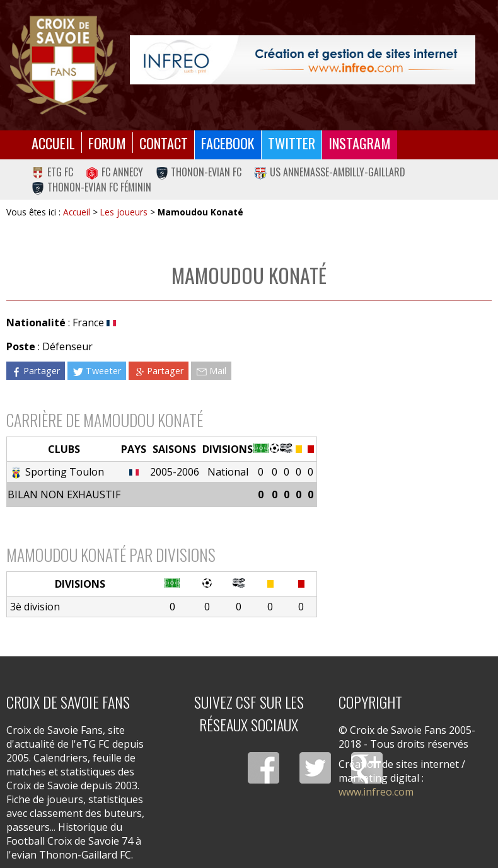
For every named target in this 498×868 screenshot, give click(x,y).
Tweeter (97, 371)
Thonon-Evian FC (199, 172)
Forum (107, 143)
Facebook (228, 143)
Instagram (360, 143)
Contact (164, 143)
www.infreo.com (376, 792)
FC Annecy (114, 172)
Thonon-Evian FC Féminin (91, 187)
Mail (211, 371)
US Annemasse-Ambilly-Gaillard (330, 172)
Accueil (53, 143)
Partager (35, 371)
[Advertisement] (404, 399)
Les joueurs (124, 212)
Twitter (292, 143)
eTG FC (52, 172)
